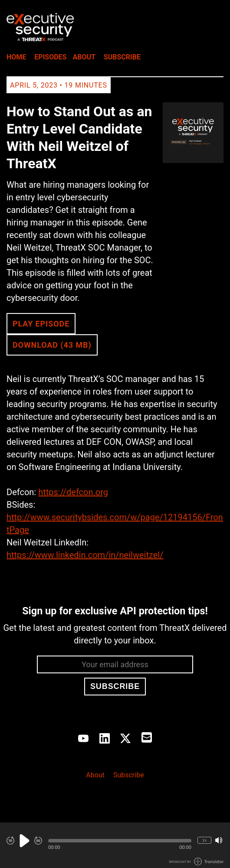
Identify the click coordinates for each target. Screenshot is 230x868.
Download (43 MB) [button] (52, 345)
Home (16, 57)
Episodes (50, 57)
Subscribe (122, 57)
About (84, 57)
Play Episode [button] (41, 324)
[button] (120, 841)
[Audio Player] (115, 845)
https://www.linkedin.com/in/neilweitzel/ (85, 555)
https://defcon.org (73, 492)
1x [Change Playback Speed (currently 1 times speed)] (204, 840)
